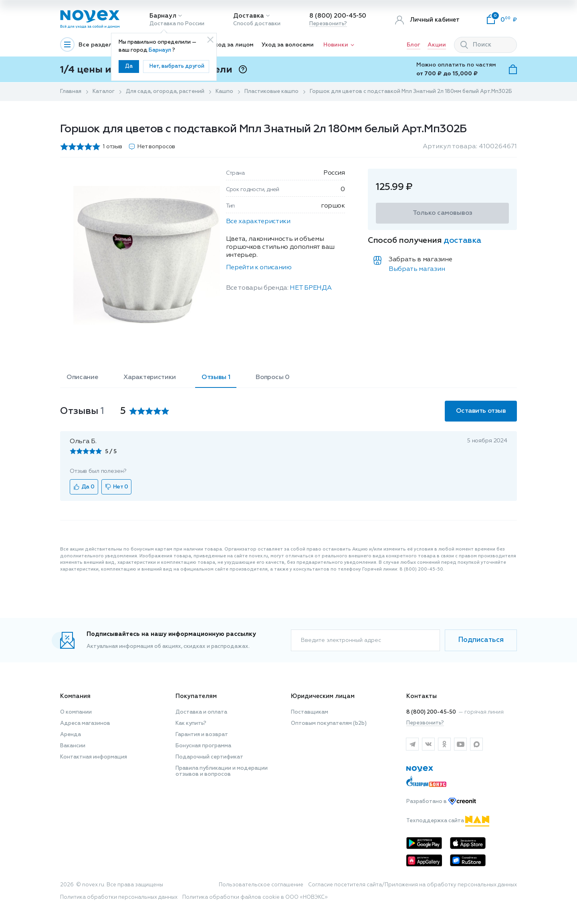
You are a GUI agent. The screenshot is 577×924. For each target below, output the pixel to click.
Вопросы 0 (272, 377)
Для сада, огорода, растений (165, 92)
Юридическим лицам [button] (323, 696)
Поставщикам (310, 712)
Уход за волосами (288, 45)
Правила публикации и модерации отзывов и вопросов (222, 771)
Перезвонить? (328, 24)
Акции (437, 45)
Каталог (104, 92)
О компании (76, 712)
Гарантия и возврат (202, 735)
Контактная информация (94, 757)
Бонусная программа (203, 746)
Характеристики (150, 377)
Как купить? (191, 723)
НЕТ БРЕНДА (311, 288)
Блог (414, 45)
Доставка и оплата (201, 712)
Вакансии (73, 746)
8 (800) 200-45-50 (338, 16)
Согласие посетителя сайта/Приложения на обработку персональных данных (413, 885)
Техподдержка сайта (448, 821)
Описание (82, 377)
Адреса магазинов (85, 723)
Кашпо (224, 92)
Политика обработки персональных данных (119, 897)
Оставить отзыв (481, 411)
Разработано (441, 802)
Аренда (71, 735)
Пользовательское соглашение (261, 885)
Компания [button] (75, 696)
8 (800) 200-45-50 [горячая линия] (431, 712)
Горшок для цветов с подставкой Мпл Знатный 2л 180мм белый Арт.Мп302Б (411, 92)
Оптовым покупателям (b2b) (329, 723)
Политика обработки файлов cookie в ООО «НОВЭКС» (255, 897)
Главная (71, 92)
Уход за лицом (233, 45)
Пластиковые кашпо (271, 92)
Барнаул (163, 16)
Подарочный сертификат (209, 757)
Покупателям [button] (196, 696)
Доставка (249, 16)
